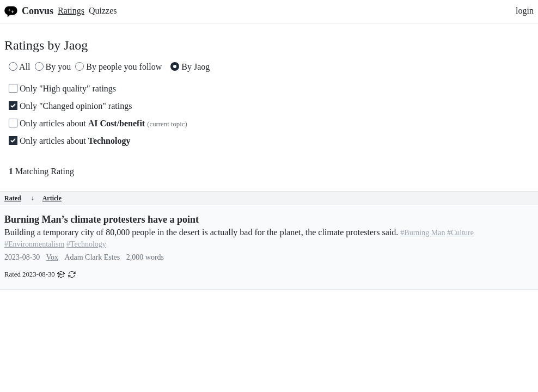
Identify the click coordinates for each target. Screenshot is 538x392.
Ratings (71, 11)
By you (53, 67)
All (20, 67)
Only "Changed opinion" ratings (70, 106)
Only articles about (98, 123)
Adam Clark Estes (92, 257)
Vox (52, 257)
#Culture (460, 233)
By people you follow (118, 67)
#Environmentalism (34, 244)
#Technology (86, 244)
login (525, 11)
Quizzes (103, 11)
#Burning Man (423, 233)
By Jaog (190, 67)
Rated (19, 198)
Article (52, 198)
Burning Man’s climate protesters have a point (102, 219)
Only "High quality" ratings (62, 88)
